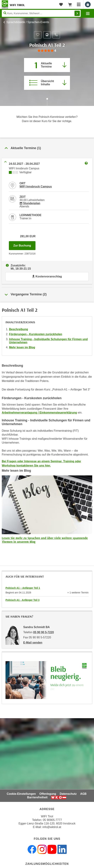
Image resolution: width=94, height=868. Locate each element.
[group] (47, 51)
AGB (83, 794)
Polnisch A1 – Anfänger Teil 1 (23, 588)
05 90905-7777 (52, 820)
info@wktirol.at (52, 827)
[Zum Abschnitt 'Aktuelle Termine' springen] (47, 65)
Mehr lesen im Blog (22, 347)
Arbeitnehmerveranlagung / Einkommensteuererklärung (39, 413)
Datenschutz (68, 794)
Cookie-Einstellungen (21, 794)
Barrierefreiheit (37, 797)
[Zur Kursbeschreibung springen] (47, 83)
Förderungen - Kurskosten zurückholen (36, 334)
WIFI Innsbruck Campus (36, 187)
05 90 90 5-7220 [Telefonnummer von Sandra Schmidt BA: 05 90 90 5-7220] (44, 632)
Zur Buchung (24, 245)
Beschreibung (19, 329)
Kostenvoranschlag (47, 276)
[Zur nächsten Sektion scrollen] (47, 102)
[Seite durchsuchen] (41, 13)
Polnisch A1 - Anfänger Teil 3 (23, 600)
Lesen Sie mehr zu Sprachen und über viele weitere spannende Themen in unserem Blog (45, 540)
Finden (77, 13)
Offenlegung (48, 794)
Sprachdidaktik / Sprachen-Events (28, 22)
